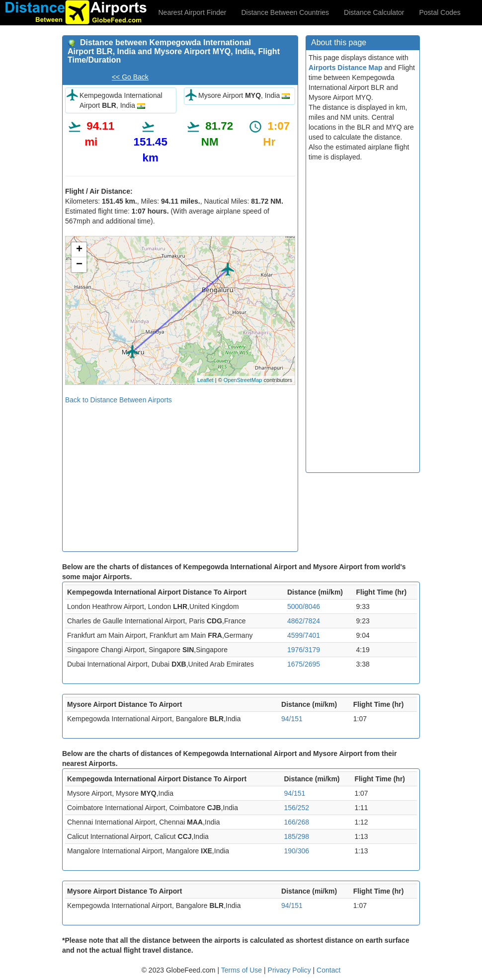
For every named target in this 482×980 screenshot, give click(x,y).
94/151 (292, 719)
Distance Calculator (374, 12)
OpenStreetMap (243, 380)
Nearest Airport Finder (193, 12)
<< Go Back (130, 77)
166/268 (296, 822)
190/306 (296, 851)
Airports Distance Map (346, 68)
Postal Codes (440, 12)
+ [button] (79, 250)
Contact (328, 970)
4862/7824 (304, 621)
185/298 (296, 836)
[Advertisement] (180, 474)
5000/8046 (304, 606)
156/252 (296, 808)
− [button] (79, 265)
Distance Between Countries (285, 12)
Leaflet (205, 380)
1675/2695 (304, 664)
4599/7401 (304, 635)
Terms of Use (242, 970)
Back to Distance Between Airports (119, 400)
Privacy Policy (290, 970)
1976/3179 (304, 650)
